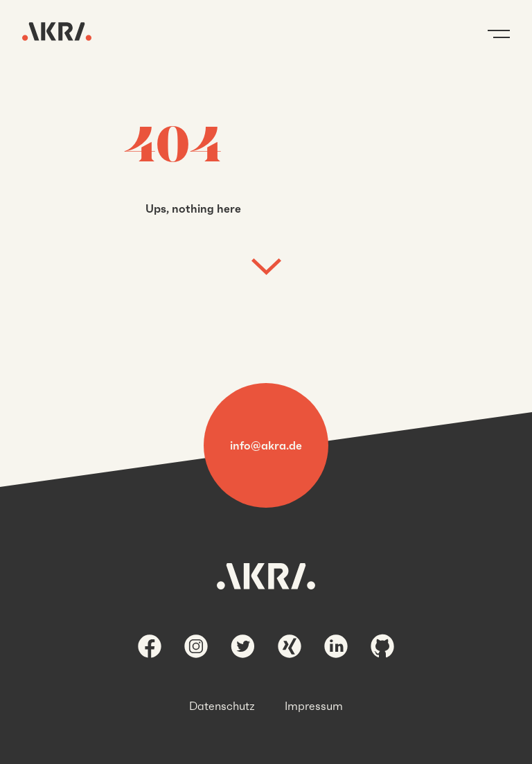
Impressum (314, 706)
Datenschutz (222, 706)
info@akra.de (266, 445)
